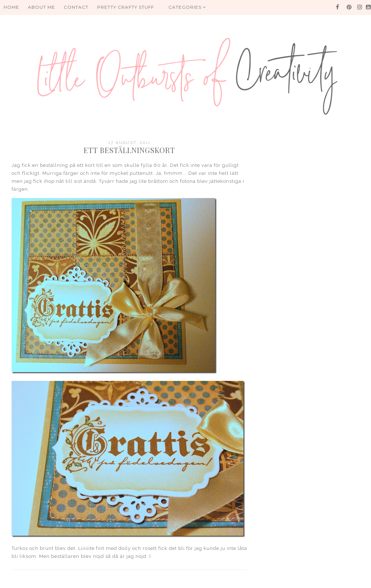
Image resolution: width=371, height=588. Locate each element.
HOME (11, 7)
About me (41, 7)
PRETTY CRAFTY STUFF (126, 7)
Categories (187, 7)
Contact (76, 7)
